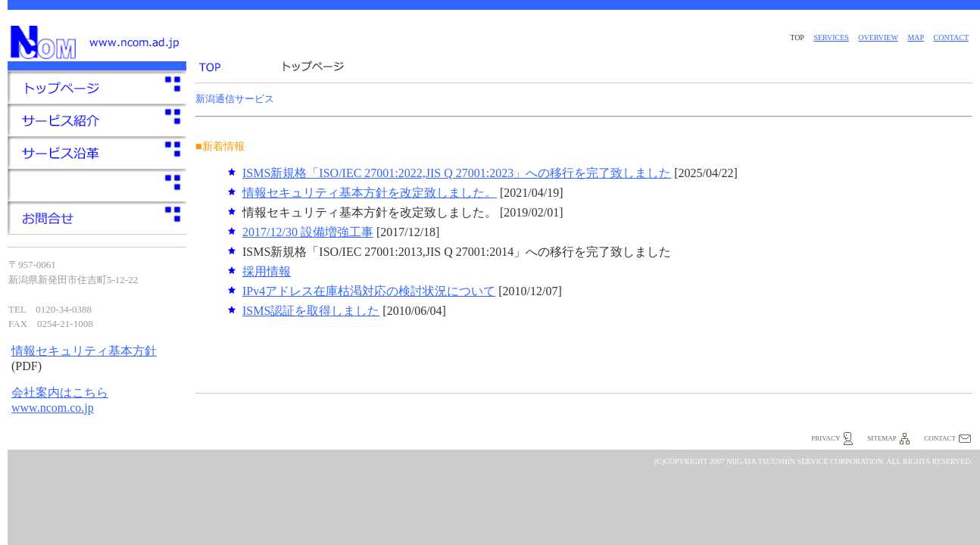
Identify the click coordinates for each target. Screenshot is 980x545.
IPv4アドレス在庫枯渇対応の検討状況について (369, 291)
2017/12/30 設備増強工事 (308, 232)
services (831, 37)
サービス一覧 (97, 120)
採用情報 (267, 271)
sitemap (882, 438)
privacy (826, 438)
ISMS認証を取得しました (311, 311)
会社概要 (97, 153)
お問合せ (97, 218)
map (916, 37)
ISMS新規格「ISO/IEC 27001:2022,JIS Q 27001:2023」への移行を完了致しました (457, 173)
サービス (97, 185)
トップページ (97, 87)
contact (951, 37)
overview (878, 37)
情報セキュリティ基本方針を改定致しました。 (370, 193)
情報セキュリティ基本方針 (84, 351)
